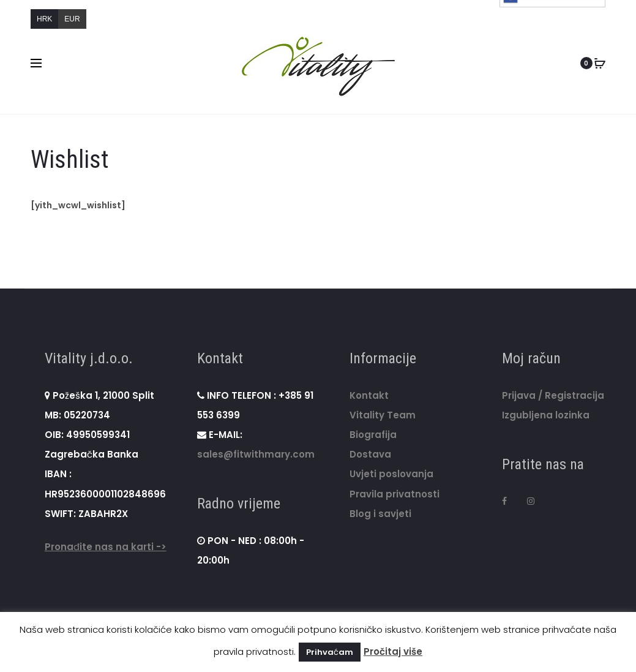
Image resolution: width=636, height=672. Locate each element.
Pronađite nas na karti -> (106, 547)
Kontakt (369, 395)
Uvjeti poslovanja (391, 474)
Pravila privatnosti (395, 494)
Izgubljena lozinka (546, 415)
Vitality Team (383, 415)
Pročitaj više (393, 651)
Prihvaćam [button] (330, 652)
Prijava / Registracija (553, 395)
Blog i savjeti (380, 514)
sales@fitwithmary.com (256, 455)
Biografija (373, 435)
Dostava (370, 455)
